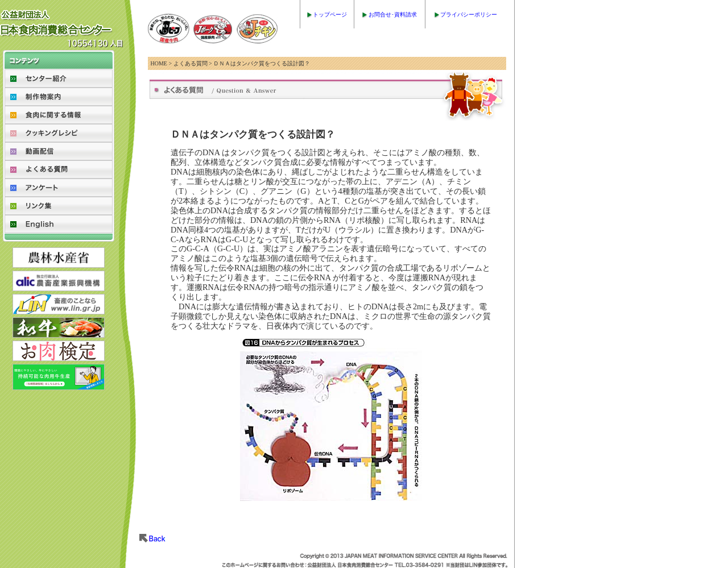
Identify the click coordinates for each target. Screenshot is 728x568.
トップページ (330, 14)
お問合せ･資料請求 (393, 14)
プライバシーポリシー (469, 14)
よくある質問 (191, 63)
